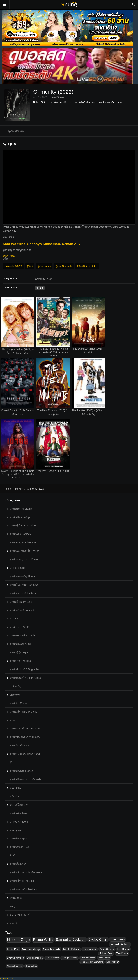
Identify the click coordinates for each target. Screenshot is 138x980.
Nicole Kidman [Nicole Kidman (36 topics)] (71, 949)
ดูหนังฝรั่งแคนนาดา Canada (26, 779)
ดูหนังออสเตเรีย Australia (24, 889)
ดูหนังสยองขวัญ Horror (111, 102)
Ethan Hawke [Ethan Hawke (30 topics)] (104, 958)
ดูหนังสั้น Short (18, 864)
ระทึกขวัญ (16, 686)
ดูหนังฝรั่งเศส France (21, 771)
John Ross (9, 256)
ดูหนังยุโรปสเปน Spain (23, 881)
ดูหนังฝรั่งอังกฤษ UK (21, 644)
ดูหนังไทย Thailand (20, 661)
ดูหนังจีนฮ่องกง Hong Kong (25, 754)
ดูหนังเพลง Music (19, 813)
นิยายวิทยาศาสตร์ (20, 915)
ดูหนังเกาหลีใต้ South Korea (25, 678)
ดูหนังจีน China (18, 703)
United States (40, 102)
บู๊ (11, 762)
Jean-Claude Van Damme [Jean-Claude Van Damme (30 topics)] (92, 962)
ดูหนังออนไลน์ (16, 131)
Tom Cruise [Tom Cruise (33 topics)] (122, 953)
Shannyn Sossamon (44, 244)
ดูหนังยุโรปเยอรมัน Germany (26, 872)
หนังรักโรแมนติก (19, 805)
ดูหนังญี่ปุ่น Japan (20, 652)
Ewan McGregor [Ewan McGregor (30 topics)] (88, 958)
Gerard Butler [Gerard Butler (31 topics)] (52, 958)
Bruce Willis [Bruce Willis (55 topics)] (43, 940)
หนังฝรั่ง (14, 796)
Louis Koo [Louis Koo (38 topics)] (13, 949)
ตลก (12, 720)
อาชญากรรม (17, 830)
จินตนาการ (16, 898)
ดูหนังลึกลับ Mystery (85, 102)
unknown (15, 695)
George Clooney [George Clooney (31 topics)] (70, 958)
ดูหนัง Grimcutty (64, 266)
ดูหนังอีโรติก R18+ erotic (24, 712)
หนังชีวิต (15, 619)
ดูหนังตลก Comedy (20, 534)
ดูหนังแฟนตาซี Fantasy (23, 593)
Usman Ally (71, 244)
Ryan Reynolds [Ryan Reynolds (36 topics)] (51, 949)
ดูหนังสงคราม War (20, 847)
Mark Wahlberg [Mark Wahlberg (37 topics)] (31, 949)
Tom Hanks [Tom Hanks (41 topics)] (118, 939)
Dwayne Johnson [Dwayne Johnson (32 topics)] (15, 958)
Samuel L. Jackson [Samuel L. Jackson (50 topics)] (71, 940)
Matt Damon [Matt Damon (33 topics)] (123, 949)
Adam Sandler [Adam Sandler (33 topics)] (107, 949)
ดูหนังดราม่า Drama (61, 102)
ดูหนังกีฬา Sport (19, 839)
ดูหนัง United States (87, 266)
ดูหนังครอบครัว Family (22, 636)
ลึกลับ (13, 855)
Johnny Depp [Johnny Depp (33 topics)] (106, 953)
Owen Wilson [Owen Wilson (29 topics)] (31, 966)
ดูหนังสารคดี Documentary (25, 729)
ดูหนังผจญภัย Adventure (23, 542)
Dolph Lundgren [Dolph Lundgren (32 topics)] (35, 958)
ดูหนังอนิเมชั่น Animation (24, 610)
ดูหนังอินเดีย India (20, 745)
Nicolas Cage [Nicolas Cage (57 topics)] (18, 940)
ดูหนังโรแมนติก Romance (24, 585)
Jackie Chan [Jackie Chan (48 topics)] (98, 939)
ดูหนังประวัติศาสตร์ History (25, 737)
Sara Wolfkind (14, 244)
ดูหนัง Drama (44, 266)
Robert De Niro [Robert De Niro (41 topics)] (120, 944)
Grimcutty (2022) (13, 266)
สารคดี (14, 923)
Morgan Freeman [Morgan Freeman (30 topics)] (15, 966)
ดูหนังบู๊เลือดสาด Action (23, 526)
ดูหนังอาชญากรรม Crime (24, 559)
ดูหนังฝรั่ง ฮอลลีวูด (20, 517)
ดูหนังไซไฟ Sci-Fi (20, 627)
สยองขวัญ (15, 788)
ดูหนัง (30, 266)
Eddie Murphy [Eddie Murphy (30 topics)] (112, 962)
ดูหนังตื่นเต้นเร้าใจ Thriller (24, 551)
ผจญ (12, 906)
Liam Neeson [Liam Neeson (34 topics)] (90, 949)
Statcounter (6, 979)
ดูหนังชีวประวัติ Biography (24, 669)
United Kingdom (19, 822)
